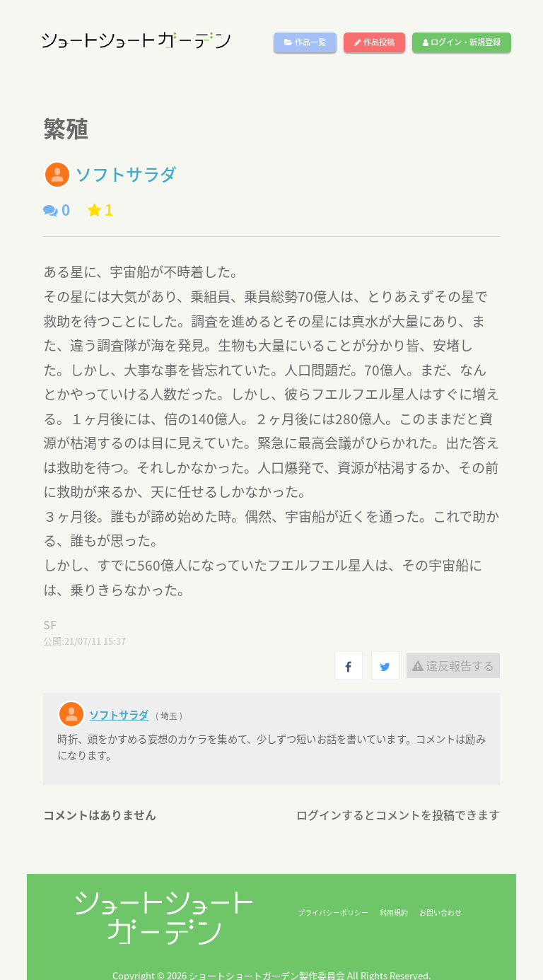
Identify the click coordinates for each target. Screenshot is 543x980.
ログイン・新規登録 (462, 42)
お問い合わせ (440, 912)
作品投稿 (374, 42)
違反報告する (453, 665)
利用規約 (394, 912)
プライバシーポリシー (333, 912)
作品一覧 (305, 42)
